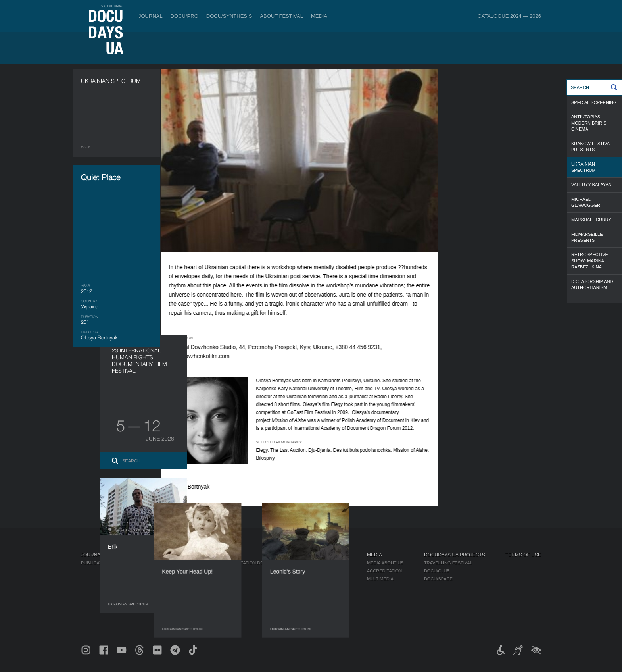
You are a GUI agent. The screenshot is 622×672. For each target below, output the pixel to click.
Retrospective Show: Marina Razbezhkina (590, 261)
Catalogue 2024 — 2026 (509, 16)
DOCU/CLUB (437, 571)
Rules (140, 563)
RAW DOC (208, 571)
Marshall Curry (591, 220)
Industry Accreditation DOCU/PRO (239, 563)
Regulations (317, 563)
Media (319, 16)
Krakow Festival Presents (592, 147)
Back (86, 147)
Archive (311, 618)
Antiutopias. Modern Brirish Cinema (590, 123)
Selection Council (324, 571)
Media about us (385, 563)
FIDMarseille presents (587, 237)
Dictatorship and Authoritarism (592, 284)
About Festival (281, 16)
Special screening (594, 102)
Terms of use (523, 555)
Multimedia (380, 579)
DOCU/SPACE (438, 579)
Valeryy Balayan (591, 185)
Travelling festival (448, 563)
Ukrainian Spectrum (584, 167)
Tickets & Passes (155, 555)
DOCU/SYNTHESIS (229, 16)
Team (307, 579)
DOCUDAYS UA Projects (455, 555)
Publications (97, 563)
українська (112, 6)
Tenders (312, 603)
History (311, 610)
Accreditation (384, 571)
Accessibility (317, 595)
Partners (313, 587)
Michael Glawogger (586, 202)
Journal (151, 16)
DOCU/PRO (184, 16)
